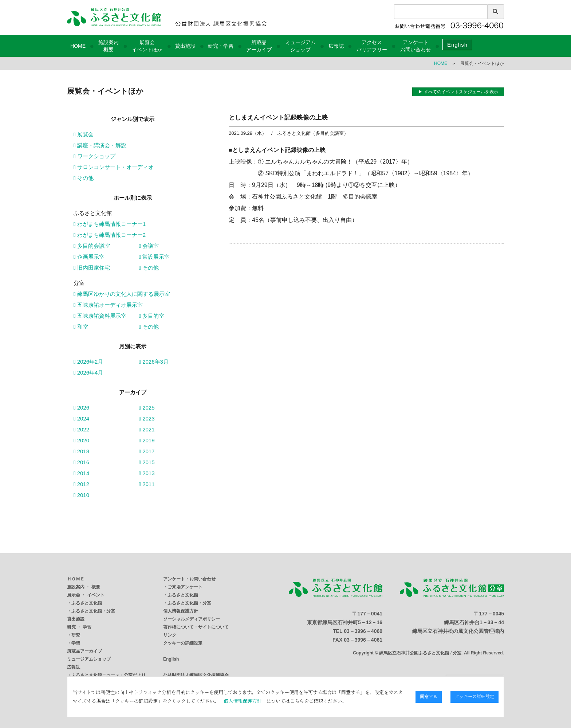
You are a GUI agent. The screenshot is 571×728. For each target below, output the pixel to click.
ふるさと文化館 (87, 603)
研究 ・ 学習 (79, 627)
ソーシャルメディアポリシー (192, 619)
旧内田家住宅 (92, 268)
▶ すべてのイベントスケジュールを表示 (458, 92)
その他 (84, 178)
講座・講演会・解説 (100, 145)
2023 (147, 418)
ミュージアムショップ (89, 659)
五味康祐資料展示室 (100, 316)
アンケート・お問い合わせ (189, 579)
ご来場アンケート (185, 587)
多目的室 (152, 316)
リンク (170, 635)
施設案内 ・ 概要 (84, 587)
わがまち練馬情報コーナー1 (110, 224)
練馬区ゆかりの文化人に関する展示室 (122, 294)
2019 (147, 440)
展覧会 (84, 134)
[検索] (432, 13)
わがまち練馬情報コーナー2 (110, 235)
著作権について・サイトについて (196, 627)
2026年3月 (154, 362)
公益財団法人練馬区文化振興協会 (196, 675)
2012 (81, 484)
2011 (147, 484)
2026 (81, 408)
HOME (78, 46)
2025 (147, 408)
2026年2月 (88, 362)
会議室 (149, 246)
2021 (147, 429)
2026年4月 (88, 373)
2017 (147, 451)
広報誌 (336, 46)
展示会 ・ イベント (86, 595)
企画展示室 (89, 257)
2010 (81, 495)
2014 (81, 473)
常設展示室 (155, 257)
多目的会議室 (92, 246)
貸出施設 (185, 46)
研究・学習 (221, 46)
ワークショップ (94, 156)
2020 (81, 440)
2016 (81, 462)
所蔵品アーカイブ (84, 651)
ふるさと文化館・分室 (93, 611)
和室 (81, 327)
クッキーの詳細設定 (183, 643)
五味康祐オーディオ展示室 (108, 305)
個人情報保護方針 (181, 611)
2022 (81, 429)
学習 (76, 643)
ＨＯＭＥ (76, 579)
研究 (76, 635)
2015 (147, 462)
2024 (81, 418)
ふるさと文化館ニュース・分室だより (109, 675)
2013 (147, 473)
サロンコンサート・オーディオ (114, 167)
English (457, 45)
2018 (81, 451)
